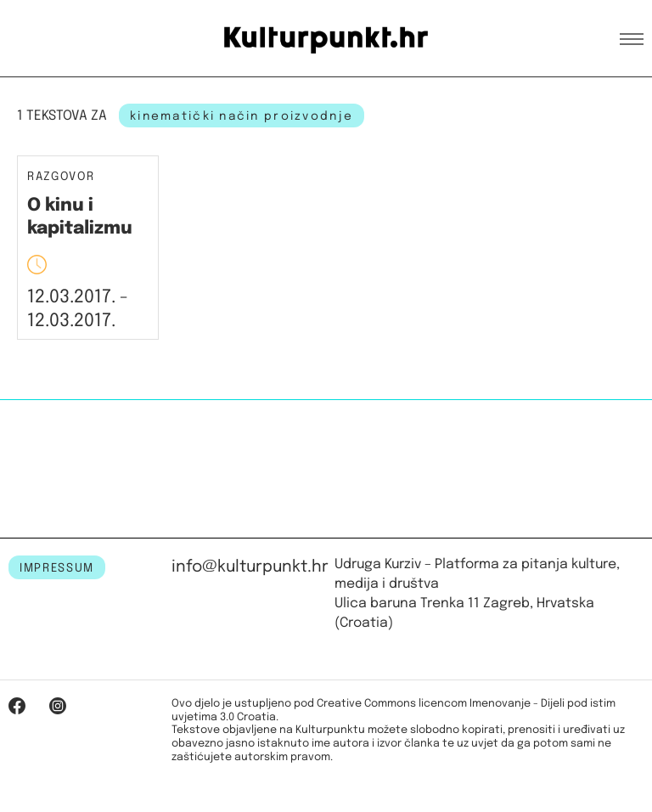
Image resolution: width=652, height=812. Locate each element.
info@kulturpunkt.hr (250, 567)
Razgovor (61, 177)
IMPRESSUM (57, 568)
